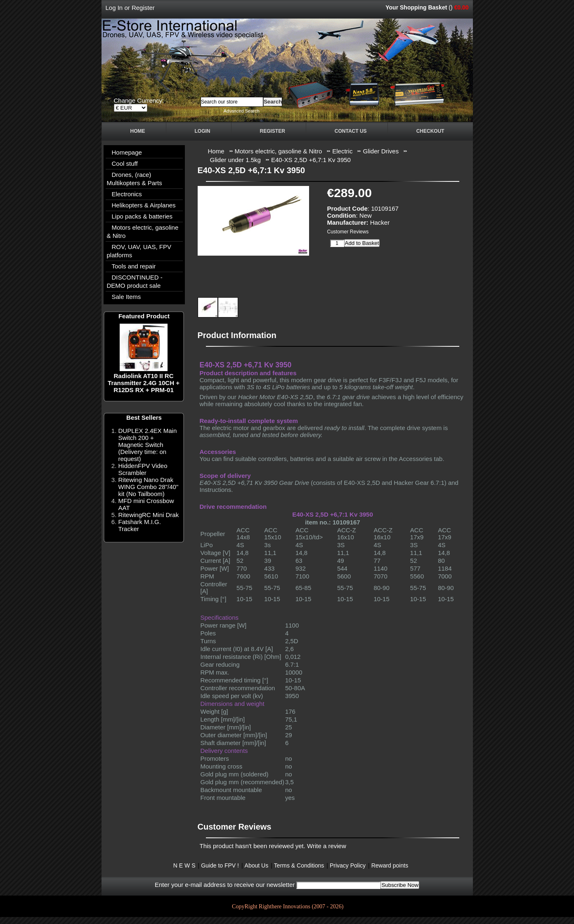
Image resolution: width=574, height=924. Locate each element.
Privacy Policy (348, 865)
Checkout (430, 131)
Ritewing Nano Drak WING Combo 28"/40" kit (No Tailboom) (149, 487)
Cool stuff (125, 163)
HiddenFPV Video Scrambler (143, 469)
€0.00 (461, 7)
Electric (342, 151)
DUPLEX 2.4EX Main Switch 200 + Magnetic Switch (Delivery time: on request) (148, 445)
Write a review (327, 846)
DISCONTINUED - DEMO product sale (135, 281)
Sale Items (126, 297)
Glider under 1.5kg (235, 160)
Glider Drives (381, 151)
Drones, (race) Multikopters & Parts (135, 179)
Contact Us (351, 131)
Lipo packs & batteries (142, 216)
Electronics (127, 194)
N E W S (184, 865)
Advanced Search (242, 111)
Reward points (390, 865)
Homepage (127, 152)
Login (203, 131)
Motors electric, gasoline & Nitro (143, 232)
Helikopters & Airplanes (144, 205)
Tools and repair (134, 266)
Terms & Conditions (299, 865)
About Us (257, 865)
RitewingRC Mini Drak (149, 515)
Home (138, 131)
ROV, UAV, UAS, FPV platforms (139, 251)
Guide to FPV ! (220, 865)
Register (143, 8)
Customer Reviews (348, 232)
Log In (114, 8)
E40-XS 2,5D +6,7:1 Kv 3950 (311, 160)
